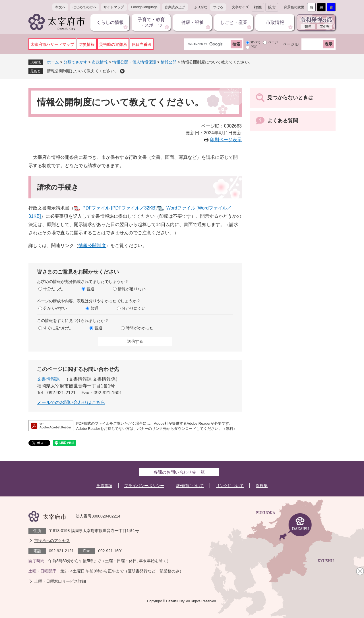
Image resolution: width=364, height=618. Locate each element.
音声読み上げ (175, 7)
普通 (90, 289)
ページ (273, 42)
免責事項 (104, 486)
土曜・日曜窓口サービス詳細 (60, 581)
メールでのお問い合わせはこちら (71, 402)
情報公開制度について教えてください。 (83, 71)
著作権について (190, 486)
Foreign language (144, 7)
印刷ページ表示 (226, 140)
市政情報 (275, 22)
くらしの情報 (110, 22)
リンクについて (230, 486)
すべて (256, 42)
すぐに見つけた (57, 328)
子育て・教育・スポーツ (151, 22)
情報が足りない (132, 289)
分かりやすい (55, 308)
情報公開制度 (92, 246)
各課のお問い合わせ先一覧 (179, 472)
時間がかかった (140, 328)
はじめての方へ (84, 7)
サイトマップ (114, 7)
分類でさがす (75, 62)
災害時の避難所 (113, 44)
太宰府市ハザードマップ (52, 44)
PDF (254, 47)
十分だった (53, 289)
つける (218, 7)
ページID (291, 44)
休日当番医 (142, 44)
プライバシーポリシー (144, 486)
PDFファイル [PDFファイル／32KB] (119, 208)
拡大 (272, 7)
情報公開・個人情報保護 (134, 62)
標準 (258, 7)
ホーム (53, 62)
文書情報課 (48, 379)
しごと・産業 (234, 22)
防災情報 (87, 44)
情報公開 (169, 62)
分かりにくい (134, 308)
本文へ (60, 7)
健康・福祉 (193, 22)
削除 (122, 71)
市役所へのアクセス (52, 541)
